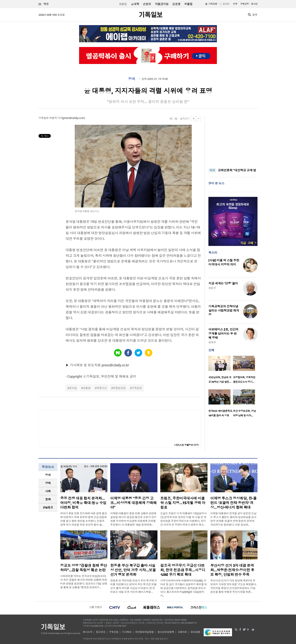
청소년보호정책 (166, 632)
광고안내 (101, 632)
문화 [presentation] (48, 499)
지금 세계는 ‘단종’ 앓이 (223, 283)
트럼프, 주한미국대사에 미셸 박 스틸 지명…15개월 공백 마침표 (183, 503)
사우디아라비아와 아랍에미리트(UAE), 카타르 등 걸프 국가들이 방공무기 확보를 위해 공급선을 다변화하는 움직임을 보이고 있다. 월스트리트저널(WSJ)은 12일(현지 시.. (184, 588)
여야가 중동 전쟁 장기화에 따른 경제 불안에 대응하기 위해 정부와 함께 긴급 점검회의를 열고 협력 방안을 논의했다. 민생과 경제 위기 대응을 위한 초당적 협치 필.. (84, 519)
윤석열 (73, 388)
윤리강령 (195, 632)
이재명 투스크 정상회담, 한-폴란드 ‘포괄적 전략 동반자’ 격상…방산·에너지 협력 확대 (233, 503)
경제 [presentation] (48, 483)
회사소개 (87, 632)
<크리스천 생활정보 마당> (187, 445)
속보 (212, 170)
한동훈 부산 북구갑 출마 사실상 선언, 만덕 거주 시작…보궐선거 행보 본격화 (133, 570)
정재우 (212, 342)
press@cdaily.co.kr (74, 118)
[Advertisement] (233, 140)
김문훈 (176, 4)
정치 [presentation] (48, 475)
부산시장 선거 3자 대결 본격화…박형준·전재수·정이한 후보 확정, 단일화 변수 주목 (232, 570)
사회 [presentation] (48, 491)
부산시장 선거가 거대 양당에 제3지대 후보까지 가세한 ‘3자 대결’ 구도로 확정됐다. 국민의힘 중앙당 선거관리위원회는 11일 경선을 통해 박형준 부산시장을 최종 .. (233, 586)
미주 (235, 4)
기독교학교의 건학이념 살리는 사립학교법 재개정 (224, 310)
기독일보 (137, 388)
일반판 (226, 4)
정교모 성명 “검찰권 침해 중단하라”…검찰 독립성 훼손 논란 (84, 568)
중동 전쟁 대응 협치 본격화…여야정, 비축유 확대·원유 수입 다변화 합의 (83, 503)
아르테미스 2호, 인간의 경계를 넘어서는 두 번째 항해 (223, 334)
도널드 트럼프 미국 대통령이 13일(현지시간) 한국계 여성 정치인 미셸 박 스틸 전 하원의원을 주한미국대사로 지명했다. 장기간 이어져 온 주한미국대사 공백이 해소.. (183, 519)
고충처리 (182, 632)
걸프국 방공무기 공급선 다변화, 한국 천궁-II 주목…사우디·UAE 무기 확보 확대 (183, 570)
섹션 (44, 4)
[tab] (48, 475)
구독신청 (244, 4)
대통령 (87, 388)
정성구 (212, 288)
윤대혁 (135, 4)
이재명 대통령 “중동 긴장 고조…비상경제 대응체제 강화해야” (133, 503)
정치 (132, 79)
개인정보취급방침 (144, 632)
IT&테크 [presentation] (48, 507)
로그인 (254, 4)
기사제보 (127, 632)
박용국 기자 (56, 118)
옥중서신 (102, 388)
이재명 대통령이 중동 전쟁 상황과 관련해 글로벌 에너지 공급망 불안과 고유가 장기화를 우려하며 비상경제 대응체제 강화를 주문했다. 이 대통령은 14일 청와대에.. (133, 519)
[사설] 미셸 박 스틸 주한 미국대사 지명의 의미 (224, 262)
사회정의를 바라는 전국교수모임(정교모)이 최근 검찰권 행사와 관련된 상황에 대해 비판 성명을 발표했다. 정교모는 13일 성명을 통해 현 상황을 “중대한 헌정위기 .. (84, 582)
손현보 (147, 4)
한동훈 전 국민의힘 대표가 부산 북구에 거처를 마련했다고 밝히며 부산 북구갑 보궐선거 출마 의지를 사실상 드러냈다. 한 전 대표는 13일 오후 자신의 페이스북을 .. (134, 586)
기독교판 (213, 4)
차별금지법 (162, 4)
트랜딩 (123, 4)
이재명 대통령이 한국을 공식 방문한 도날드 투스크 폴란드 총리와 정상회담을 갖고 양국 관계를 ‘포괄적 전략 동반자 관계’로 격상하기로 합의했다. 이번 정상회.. (233, 519)
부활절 (188, 4)
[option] (221, 371)
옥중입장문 (119, 388)
